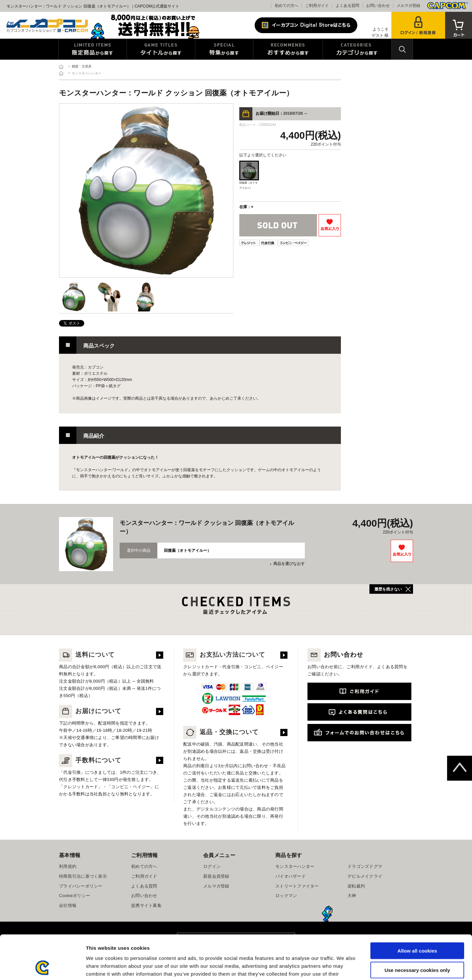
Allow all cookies (417, 909)
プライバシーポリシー (81, 886)
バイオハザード (291, 876)
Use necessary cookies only (417, 929)
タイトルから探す (161, 49)
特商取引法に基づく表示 (83, 876)
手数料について (90, 760)
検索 (402, 49)
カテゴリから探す (357, 49)
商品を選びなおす (289, 564)
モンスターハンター (295, 866)
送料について (87, 655)
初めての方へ (286, 6)
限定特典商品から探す (93, 49)
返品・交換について (221, 732)
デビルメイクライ (365, 876)
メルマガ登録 (408, 6)
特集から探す (224, 49)
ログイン (212, 866)
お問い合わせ (378, 6)
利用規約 (68, 866)
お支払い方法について (224, 655)
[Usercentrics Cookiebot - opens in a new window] (42, 967)
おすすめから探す (288, 49)
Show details (344, 967)
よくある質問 (347, 6)
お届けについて (90, 711)
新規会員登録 (216, 876)
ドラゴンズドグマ (365, 866)
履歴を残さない (388, 589)
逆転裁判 (356, 886)
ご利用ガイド (317, 6)
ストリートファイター (297, 886)
